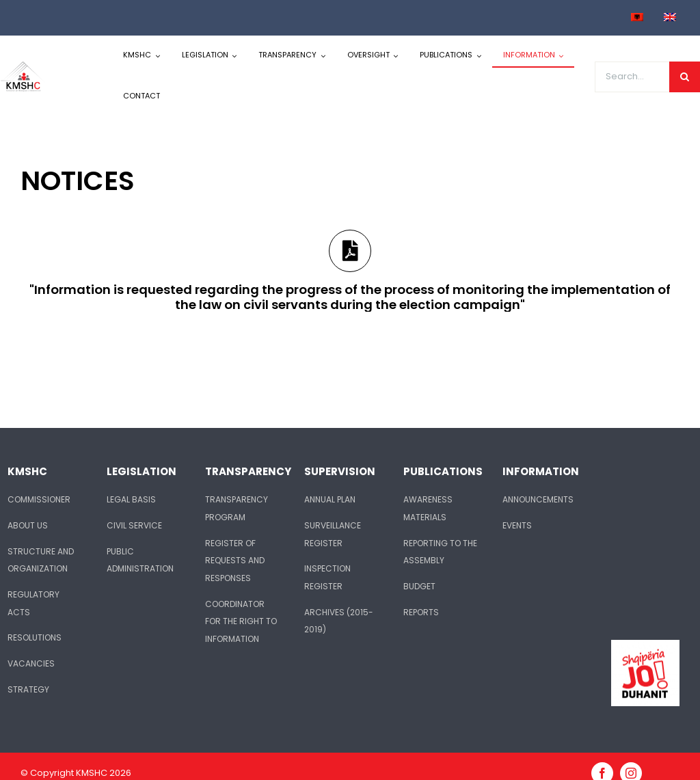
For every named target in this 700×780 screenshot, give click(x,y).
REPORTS (421, 612)
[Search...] (632, 77)
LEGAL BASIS (131, 499)
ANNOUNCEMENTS (538, 499)
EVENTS (517, 525)
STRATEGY (28, 689)
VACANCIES (31, 663)
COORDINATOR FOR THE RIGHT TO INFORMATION (241, 621)
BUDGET (419, 586)
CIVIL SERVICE (134, 525)
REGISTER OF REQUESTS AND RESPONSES (235, 561)
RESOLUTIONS (35, 637)
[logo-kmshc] (23, 66)
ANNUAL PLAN (330, 499)
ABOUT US (28, 525)
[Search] (685, 77)
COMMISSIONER (39, 499)
